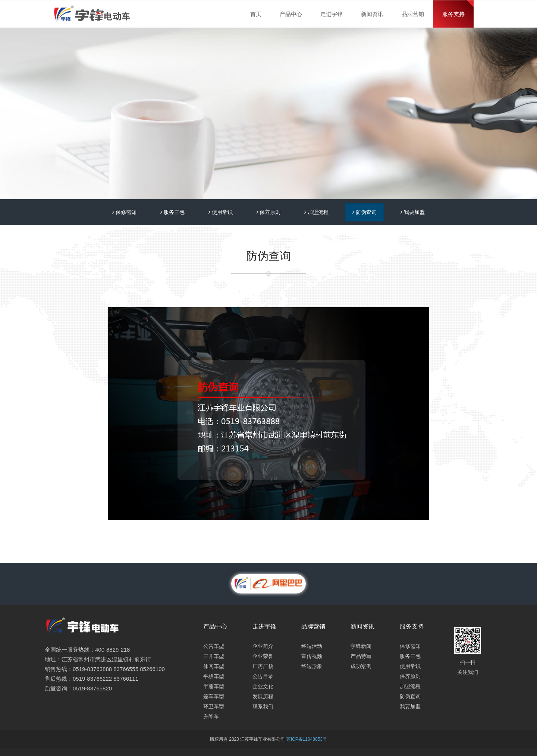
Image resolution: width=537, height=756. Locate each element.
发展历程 (263, 696)
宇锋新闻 (361, 646)
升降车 (211, 716)
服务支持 (453, 14)
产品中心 (291, 14)
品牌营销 (413, 14)
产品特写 (361, 656)
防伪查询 (365, 212)
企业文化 (263, 686)
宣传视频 (312, 656)
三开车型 (214, 656)
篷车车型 (214, 696)
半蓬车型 (214, 686)
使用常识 (221, 212)
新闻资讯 (372, 14)
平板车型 (214, 676)
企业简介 (263, 646)
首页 (256, 14)
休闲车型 (214, 666)
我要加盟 (413, 212)
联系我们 (263, 706)
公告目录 (263, 676)
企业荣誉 (263, 656)
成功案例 (361, 666)
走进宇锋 (332, 14)
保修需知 (124, 212)
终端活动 (312, 646)
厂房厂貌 (263, 666)
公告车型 (214, 646)
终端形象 (312, 666)
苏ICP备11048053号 (307, 739)
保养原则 (269, 212)
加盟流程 (316, 212)
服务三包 (172, 212)
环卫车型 (214, 706)
